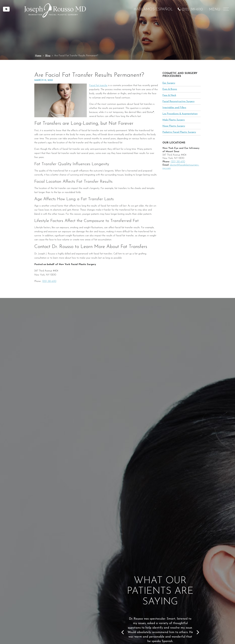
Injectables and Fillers (174, 108)
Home (38, 56)
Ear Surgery (169, 83)
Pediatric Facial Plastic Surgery (179, 132)
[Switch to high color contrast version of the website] (6, 9)
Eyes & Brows (170, 89)
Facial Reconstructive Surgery (178, 102)
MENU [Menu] (219, 10)
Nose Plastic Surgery (174, 126)
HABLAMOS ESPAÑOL (153, 9)
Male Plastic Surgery (174, 120)
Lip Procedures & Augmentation (180, 114)
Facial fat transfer (98, 85)
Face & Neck (169, 95)
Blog (48, 56)
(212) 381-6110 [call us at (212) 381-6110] (192, 9)
